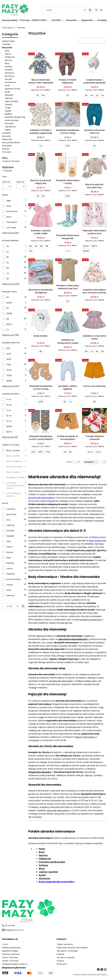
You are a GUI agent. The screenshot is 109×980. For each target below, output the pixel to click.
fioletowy (11, 574)
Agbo (9, 201)
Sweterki (9, 70)
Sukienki (8, 105)
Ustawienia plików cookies (14, 964)
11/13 (8, 348)
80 (8, 279)
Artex (9, 206)
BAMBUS (8, 114)
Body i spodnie (13, 456)
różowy (10, 585)
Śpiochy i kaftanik (14, 467)
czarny (10, 568)
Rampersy (9, 73)
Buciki (7, 92)
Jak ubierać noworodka (67, 951)
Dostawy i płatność (11, 954)
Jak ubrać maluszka (66, 957)
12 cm (9, 416)
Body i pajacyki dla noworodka (56, 882)
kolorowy (10, 595)
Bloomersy (10, 76)
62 (8, 263)
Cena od (6, 182)
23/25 (9, 375)
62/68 (9, 314)
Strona (69, 462)
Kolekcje (60, 954)
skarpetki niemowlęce (58, 810)
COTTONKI (11, 228)
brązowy (10, 563)
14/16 (9, 354)
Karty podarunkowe (11, 142)
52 (7, 252)
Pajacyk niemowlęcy (85, 737)
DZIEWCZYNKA (8, 41)
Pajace (8, 54)
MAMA (8, 130)
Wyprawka (7, 146)
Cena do (20, 182)
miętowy (10, 525)
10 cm (9, 405)
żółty (9, 541)
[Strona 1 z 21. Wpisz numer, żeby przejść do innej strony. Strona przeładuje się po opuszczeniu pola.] (75, 462)
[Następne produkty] (91, 462)
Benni (9, 217)
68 (8, 268)
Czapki (8, 108)
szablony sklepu (80, 975)
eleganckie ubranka (40, 772)
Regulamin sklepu (10, 951)
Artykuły (60, 961)
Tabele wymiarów (65, 944)
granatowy (11, 514)
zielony (10, 547)
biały (9, 558)
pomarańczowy (14, 579)
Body (7, 51)
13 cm (9, 421)
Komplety (7, 133)
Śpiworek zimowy (13, 89)
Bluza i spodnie (13, 450)
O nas (5, 944)
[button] (90, 10)
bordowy (10, 531)
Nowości (6, 149)
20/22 (9, 370)
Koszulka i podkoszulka (52, 862)
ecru (9, 520)
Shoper (102, 975)
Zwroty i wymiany (10, 957)
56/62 (9, 303)
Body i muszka (13, 472)
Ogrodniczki (10, 127)
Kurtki (7, 86)
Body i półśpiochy (14, 461)
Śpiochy (8, 60)
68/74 (9, 324)
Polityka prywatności (11, 948)
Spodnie (9, 67)
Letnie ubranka (12, 120)
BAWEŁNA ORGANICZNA (15, 117)
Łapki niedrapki (12, 101)
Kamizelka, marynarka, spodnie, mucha (16, 486)
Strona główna (8, 28)
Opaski (8, 111)
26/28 (9, 381)
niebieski (10, 536)
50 (8, 246)
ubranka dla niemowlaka (41, 498)
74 (8, 273)
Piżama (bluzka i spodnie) (14, 495)
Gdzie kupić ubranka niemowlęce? (72, 948)
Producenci (62, 964)
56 (8, 257)
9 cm (9, 399)
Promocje (7, 152)
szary (9, 590)
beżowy (10, 552)
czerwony (11, 509)
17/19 (9, 365)
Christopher (12, 222)
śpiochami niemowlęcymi (73, 639)
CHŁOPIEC (7, 44)
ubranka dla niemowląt (61, 681)
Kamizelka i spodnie (15, 477)
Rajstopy (9, 98)
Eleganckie (7, 139)
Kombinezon (11, 82)
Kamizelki (9, 123)
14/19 (9, 359)
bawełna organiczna (91, 620)
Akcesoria (7, 136)
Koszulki (8, 79)
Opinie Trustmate (10, 961)
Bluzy (7, 63)
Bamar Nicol (12, 211)
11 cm (9, 410)
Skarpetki (9, 95)
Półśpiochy (10, 57)
